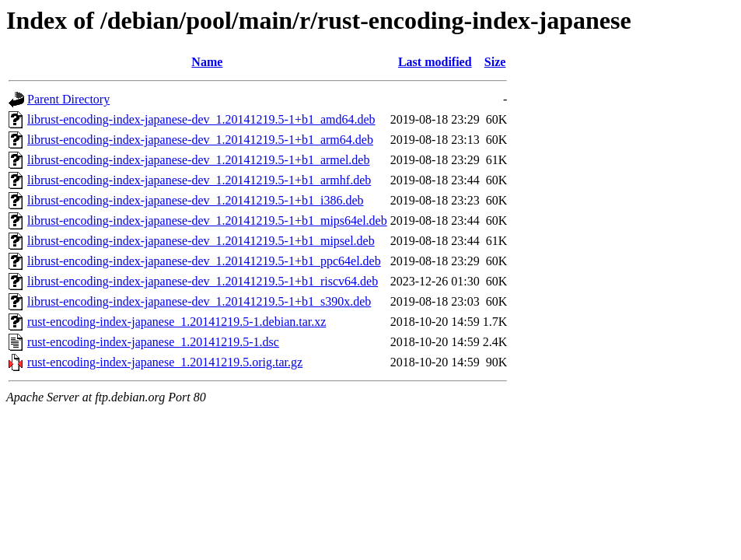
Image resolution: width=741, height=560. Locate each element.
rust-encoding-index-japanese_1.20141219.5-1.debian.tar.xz (177, 322)
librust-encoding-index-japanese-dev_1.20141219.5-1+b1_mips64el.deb (207, 220)
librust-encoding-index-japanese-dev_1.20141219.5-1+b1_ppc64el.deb (204, 261)
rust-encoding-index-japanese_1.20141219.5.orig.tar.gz (165, 362)
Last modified (435, 62)
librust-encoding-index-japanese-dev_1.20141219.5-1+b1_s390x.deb (199, 301)
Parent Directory (68, 99)
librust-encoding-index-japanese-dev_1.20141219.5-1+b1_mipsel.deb (201, 241)
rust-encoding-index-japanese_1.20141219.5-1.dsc (153, 342)
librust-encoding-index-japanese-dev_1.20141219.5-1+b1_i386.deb (195, 200)
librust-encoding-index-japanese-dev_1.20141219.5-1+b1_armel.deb (198, 160)
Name (207, 62)
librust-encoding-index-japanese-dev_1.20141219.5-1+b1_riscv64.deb (203, 281)
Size (495, 62)
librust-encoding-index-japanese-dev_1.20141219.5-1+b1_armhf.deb (199, 180)
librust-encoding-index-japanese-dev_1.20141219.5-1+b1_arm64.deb (200, 140)
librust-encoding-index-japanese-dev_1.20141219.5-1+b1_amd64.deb (201, 119)
